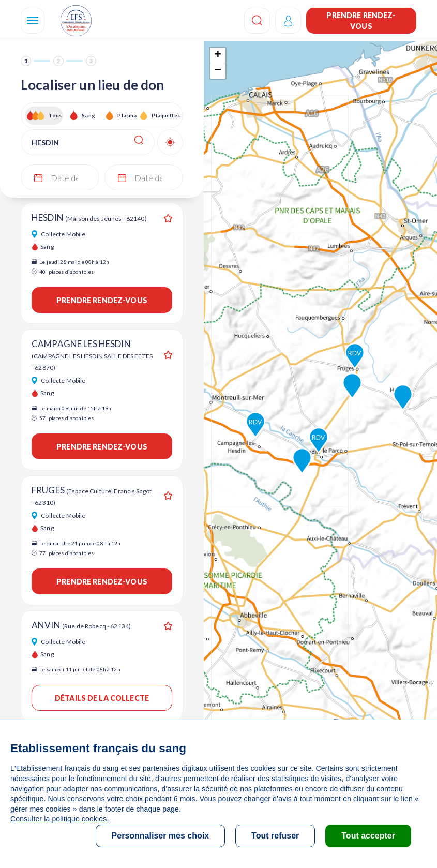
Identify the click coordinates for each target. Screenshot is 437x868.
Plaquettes (165, 115)
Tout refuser (275, 836)
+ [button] (218, 55)
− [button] (218, 71)
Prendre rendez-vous (361, 21)
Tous (55, 115)
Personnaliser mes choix (161, 836)
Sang (88, 115)
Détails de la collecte (102, 698)
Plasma (127, 115)
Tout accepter (368, 836)
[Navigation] (33, 21)
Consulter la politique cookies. (59, 819)
